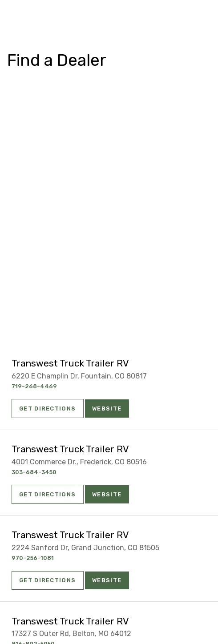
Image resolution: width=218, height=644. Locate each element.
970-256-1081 (33, 558)
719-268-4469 (34, 386)
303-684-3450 (34, 472)
